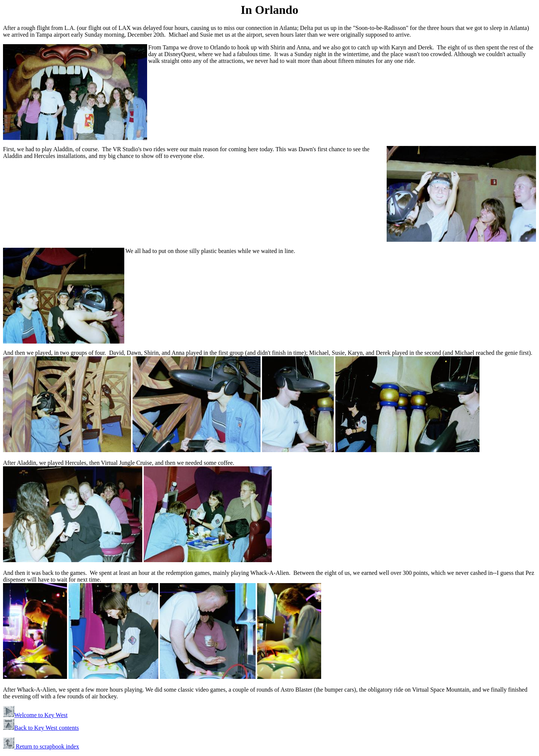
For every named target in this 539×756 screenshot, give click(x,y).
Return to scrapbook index (41, 746)
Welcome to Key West (35, 715)
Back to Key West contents (41, 728)
